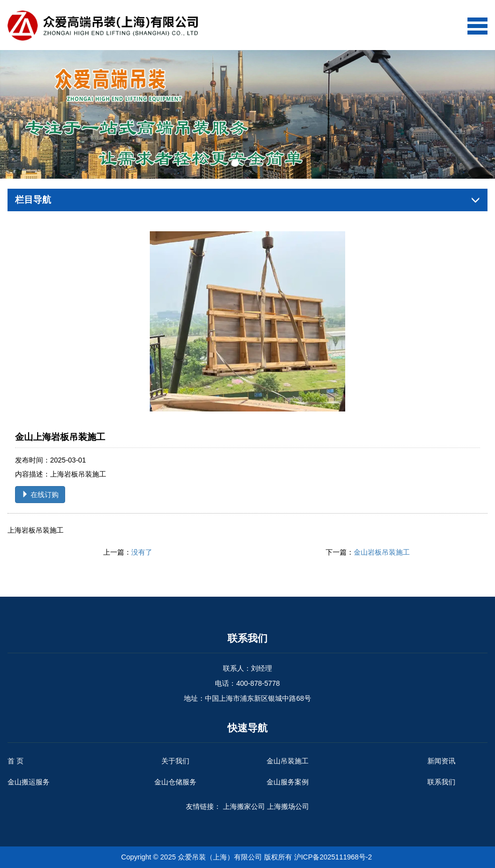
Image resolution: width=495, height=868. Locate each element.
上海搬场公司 (288, 806)
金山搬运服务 (29, 782)
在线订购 (40, 495)
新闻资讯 (441, 761)
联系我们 (441, 782)
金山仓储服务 (175, 782)
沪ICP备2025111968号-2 (333, 857)
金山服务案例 (288, 782)
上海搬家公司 (244, 806)
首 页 (16, 761)
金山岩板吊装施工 (382, 552)
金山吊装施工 (288, 761)
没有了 (142, 552)
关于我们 (175, 761)
